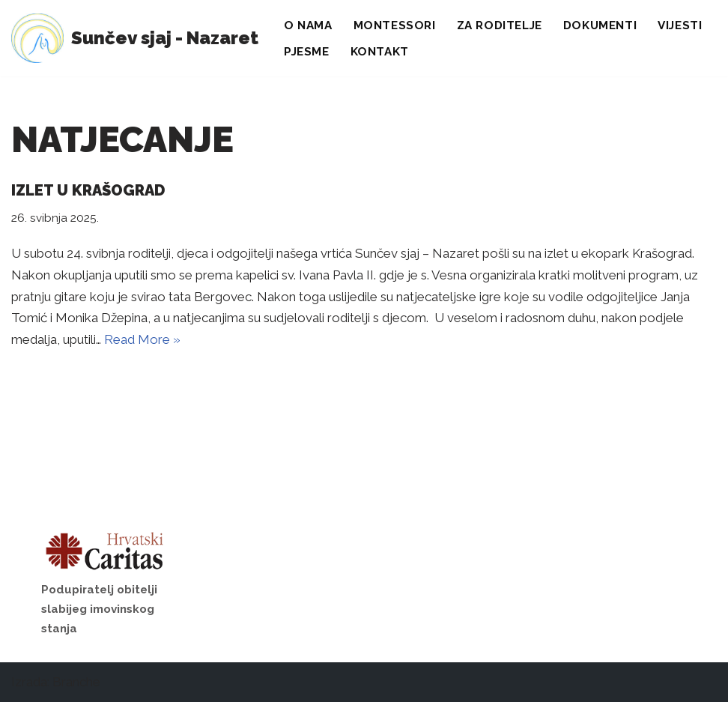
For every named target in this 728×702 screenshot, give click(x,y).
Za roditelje (500, 25)
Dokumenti (600, 25)
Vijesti (680, 25)
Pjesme (307, 52)
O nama (308, 25)
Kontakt (380, 52)
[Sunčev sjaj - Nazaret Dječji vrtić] (135, 38)
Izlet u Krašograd (88, 190)
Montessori (395, 25)
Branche (76, 682)
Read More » (142, 339)
